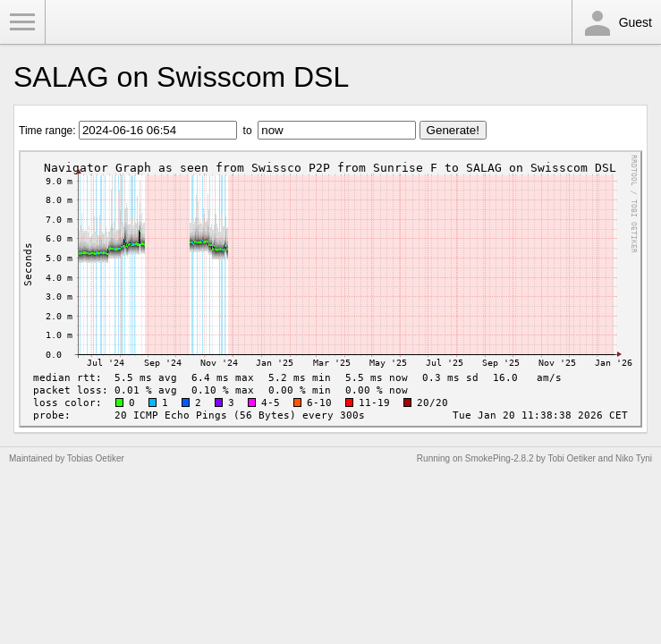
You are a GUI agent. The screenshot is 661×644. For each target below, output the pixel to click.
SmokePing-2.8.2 (500, 458)
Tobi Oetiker (571, 458)
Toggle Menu (22, 22)
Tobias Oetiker (96, 458)
